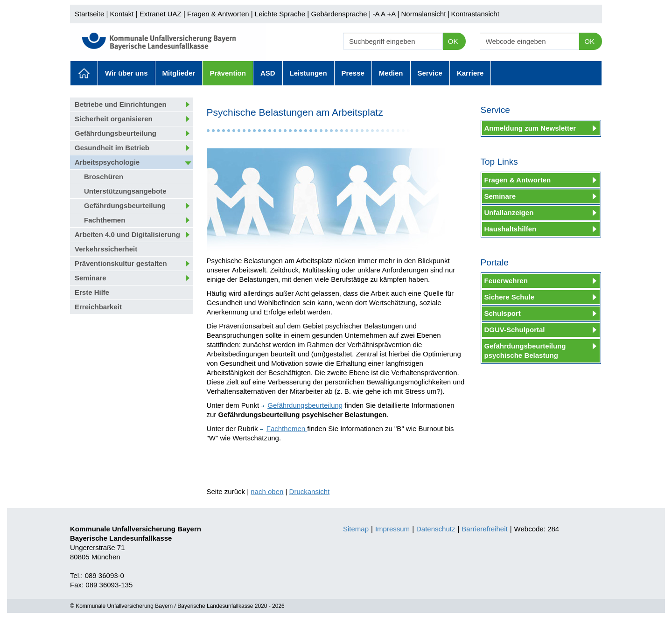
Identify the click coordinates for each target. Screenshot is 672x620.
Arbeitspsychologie (107, 162)
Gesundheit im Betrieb (112, 148)
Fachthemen (105, 220)
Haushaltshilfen (511, 229)
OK (453, 41)
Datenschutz (436, 529)
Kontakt (122, 14)
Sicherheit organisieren (114, 119)
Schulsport (503, 313)
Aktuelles (84, 73)
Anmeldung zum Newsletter (530, 128)
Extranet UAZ (161, 14)
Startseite (89, 14)
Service (430, 73)
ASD (268, 73)
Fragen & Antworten (218, 14)
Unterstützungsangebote (125, 191)
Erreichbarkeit (98, 307)
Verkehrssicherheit (106, 249)
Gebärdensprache (339, 14)
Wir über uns (126, 73)
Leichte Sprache (280, 14)
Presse (353, 73)
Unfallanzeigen (509, 212)
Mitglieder (179, 73)
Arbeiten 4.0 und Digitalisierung (127, 234)
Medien (391, 73)
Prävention (228, 73)
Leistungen (308, 73)
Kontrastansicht (475, 14)
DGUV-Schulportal (515, 330)
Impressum (392, 529)
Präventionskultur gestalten (121, 263)
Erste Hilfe (92, 292)
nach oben (267, 491)
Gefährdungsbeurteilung (115, 133)
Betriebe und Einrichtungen (121, 104)
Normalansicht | (425, 14)
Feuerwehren (506, 281)
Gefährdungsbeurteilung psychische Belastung (525, 351)
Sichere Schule (510, 297)
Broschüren (104, 177)
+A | (392, 14)
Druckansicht (310, 491)
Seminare (91, 278)
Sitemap (356, 529)
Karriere (470, 73)
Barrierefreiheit (484, 529)
